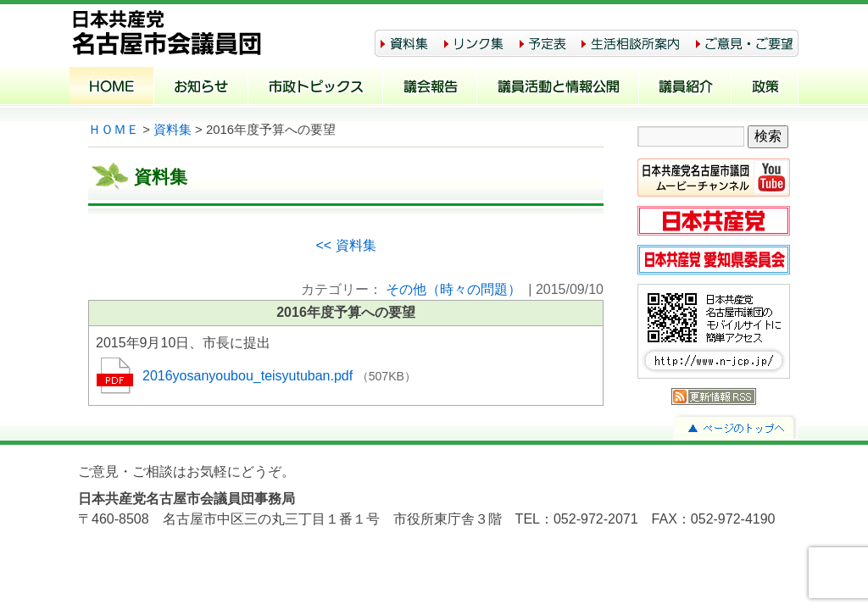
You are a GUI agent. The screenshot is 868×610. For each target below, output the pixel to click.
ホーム (112, 88)
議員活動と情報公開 (558, 88)
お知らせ (201, 88)
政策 (765, 88)
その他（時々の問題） (453, 289)
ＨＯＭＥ (114, 130)
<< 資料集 (345, 245)
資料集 (172, 130)
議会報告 (430, 88)
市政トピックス (316, 88)
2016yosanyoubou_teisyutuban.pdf (250, 376)
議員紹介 (685, 88)
